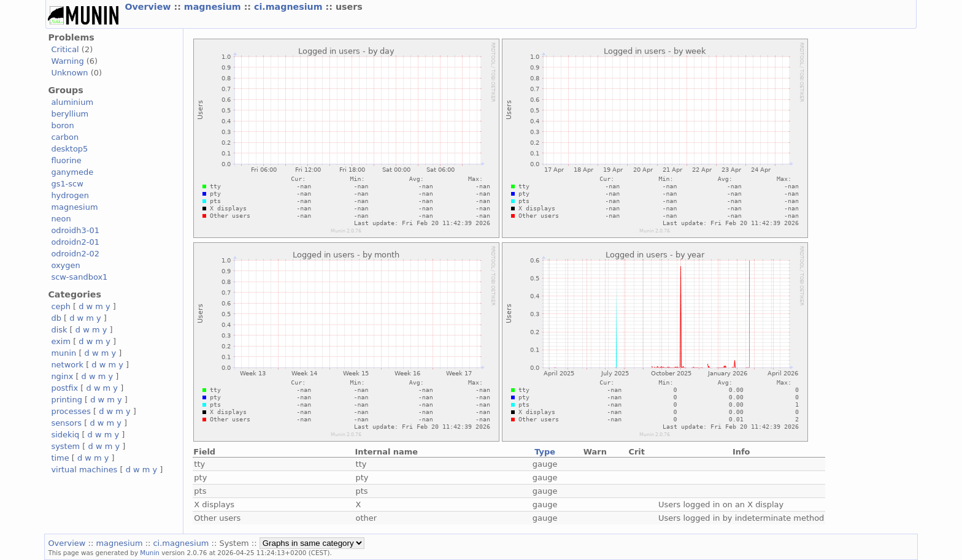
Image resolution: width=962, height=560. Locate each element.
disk (59, 330)
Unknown (69, 73)
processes (71, 411)
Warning (67, 61)
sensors (66, 423)
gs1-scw (67, 184)
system (65, 446)
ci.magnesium (290, 7)
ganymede (72, 172)
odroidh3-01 (75, 230)
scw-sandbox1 (79, 277)
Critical (65, 49)
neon (61, 219)
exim (61, 341)
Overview (149, 7)
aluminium (72, 102)
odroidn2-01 (75, 242)
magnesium (214, 7)
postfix (64, 388)
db (56, 318)
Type (545, 452)
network (67, 365)
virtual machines (84, 470)
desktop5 (69, 149)
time (60, 458)
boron (62, 125)
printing (66, 400)
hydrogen (70, 195)
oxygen (65, 265)
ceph (61, 306)
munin (63, 353)
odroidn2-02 (75, 254)
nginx (62, 376)
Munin (150, 553)
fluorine (66, 160)
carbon (65, 137)
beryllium (70, 114)
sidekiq (65, 435)
